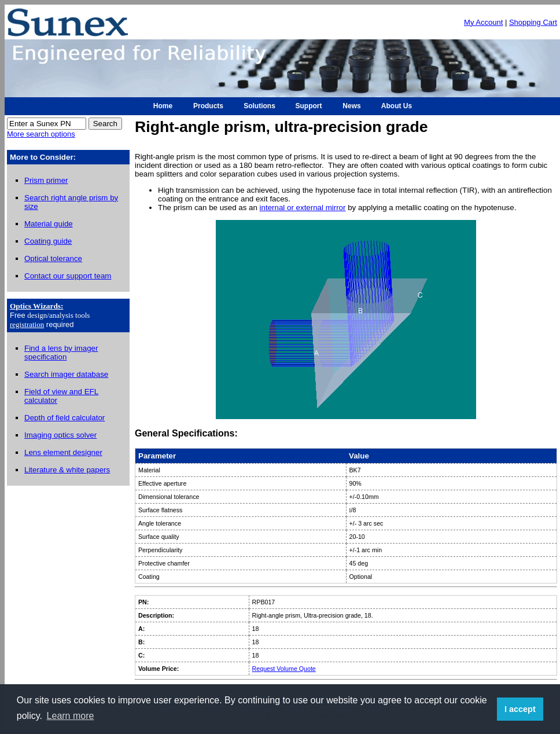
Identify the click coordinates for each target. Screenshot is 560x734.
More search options (41, 134)
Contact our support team (68, 276)
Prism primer (46, 180)
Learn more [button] (71, 716)
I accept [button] (520, 709)
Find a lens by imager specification (61, 353)
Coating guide (48, 241)
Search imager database (66, 374)
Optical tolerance (53, 258)
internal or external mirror (303, 208)
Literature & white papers (67, 470)
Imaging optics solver (60, 435)
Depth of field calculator (65, 418)
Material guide (49, 224)
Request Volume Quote (284, 669)
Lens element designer (63, 452)
